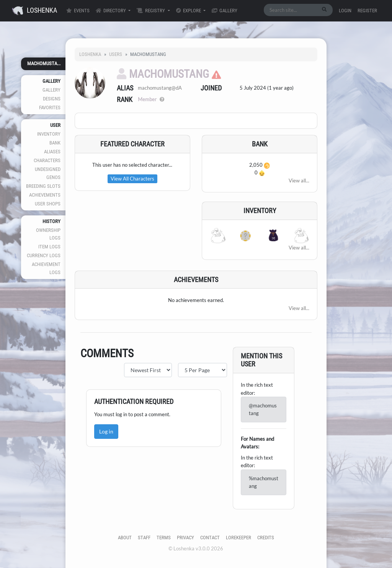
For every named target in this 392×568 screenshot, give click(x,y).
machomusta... (44, 63)
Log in (106, 431)
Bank (55, 143)
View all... (299, 181)
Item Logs (49, 247)
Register (367, 11)
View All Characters (132, 179)
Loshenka (34, 11)
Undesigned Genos (48, 173)
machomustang (163, 74)
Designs (52, 99)
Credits (266, 538)
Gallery (225, 11)
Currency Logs (44, 255)
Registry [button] (151, 11)
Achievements (45, 195)
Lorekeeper (238, 538)
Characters (47, 160)
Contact (210, 538)
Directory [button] (111, 11)
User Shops (48, 204)
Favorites (50, 108)
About (125, 538)
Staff (144, 538)
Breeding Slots (43, 186)
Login (345, 11)
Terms (164, 538)
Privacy (185, 538)
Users (116, 54)
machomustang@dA (160, 88)
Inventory (49, 134)
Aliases (52, 152)
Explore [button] (189, 11)
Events (78, 11)
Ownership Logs (48, 234)
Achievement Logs (46, 268)
